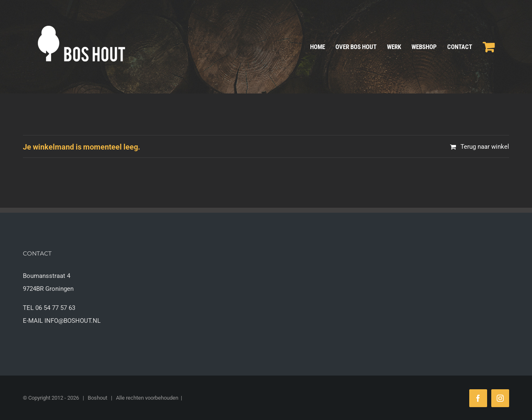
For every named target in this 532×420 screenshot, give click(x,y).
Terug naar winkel (485, 147)
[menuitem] (323, 47)
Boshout (97, 398)
